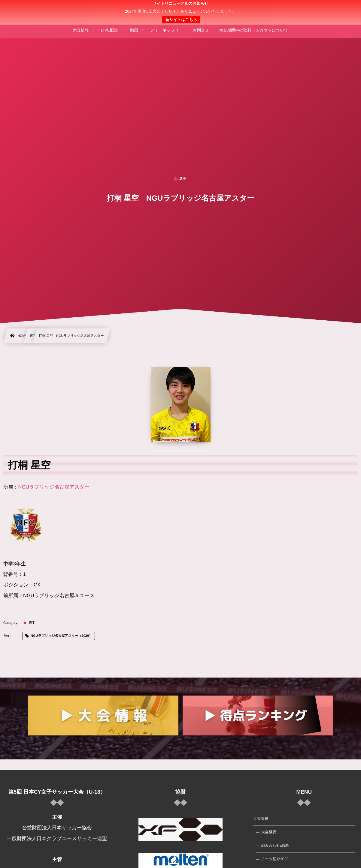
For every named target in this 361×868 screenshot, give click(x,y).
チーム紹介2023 (275, 859)
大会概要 (269, 832)
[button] (345, 8)
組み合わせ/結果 (275, 846)
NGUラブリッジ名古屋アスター (54, 487)
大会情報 (261, 819)
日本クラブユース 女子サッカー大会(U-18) (181, 12)
